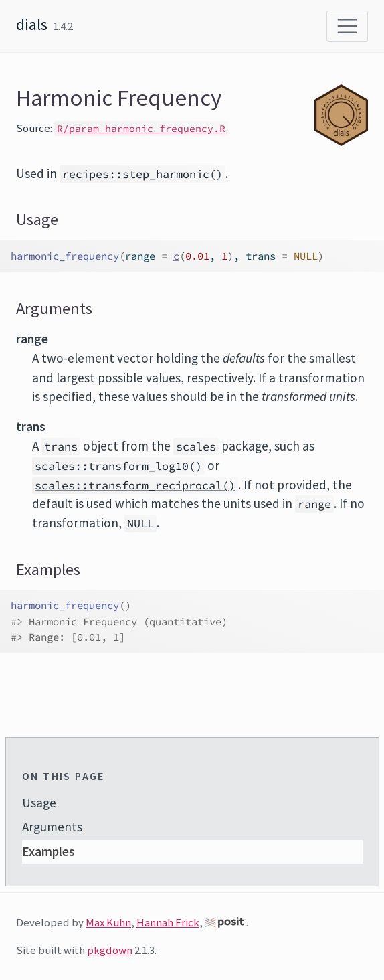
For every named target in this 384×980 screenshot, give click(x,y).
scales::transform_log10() (118, 466)
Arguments (52, 827)
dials (32, 24)
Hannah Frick (168, 922)
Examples (49, 851)
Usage (39, 803)
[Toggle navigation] (347, 26)
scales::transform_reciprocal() (135, 485)
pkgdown (110, 950)
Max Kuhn (108, 922)
